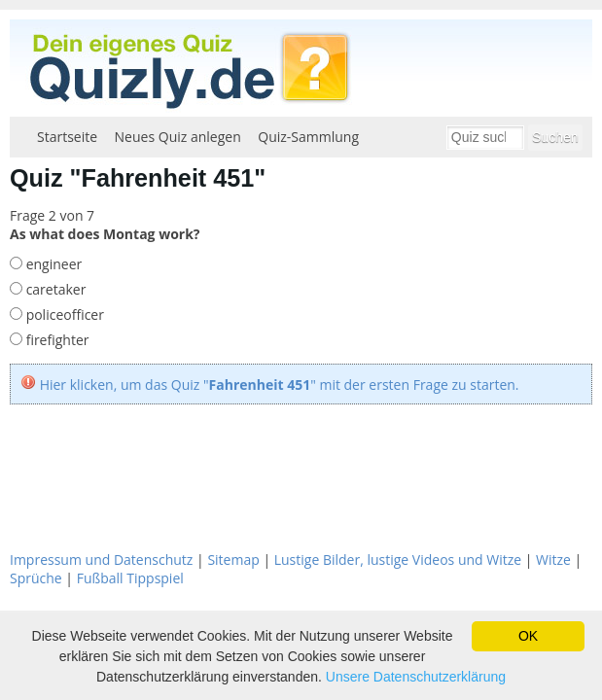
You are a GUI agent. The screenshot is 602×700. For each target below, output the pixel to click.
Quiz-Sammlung (308, 137)
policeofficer (63, 315)
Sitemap (233, 560)
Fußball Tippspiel (130, 578)
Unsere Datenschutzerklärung (416, 677)
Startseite (67, 137)
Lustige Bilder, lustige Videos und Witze (398, 560)
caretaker (54, 289)
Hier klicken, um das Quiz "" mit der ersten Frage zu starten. (280, 385)
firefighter (55, 340)
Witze (553, 560)
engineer (52, 264)
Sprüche (36, 578)
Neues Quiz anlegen (178, 137)
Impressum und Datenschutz (101, 560)
